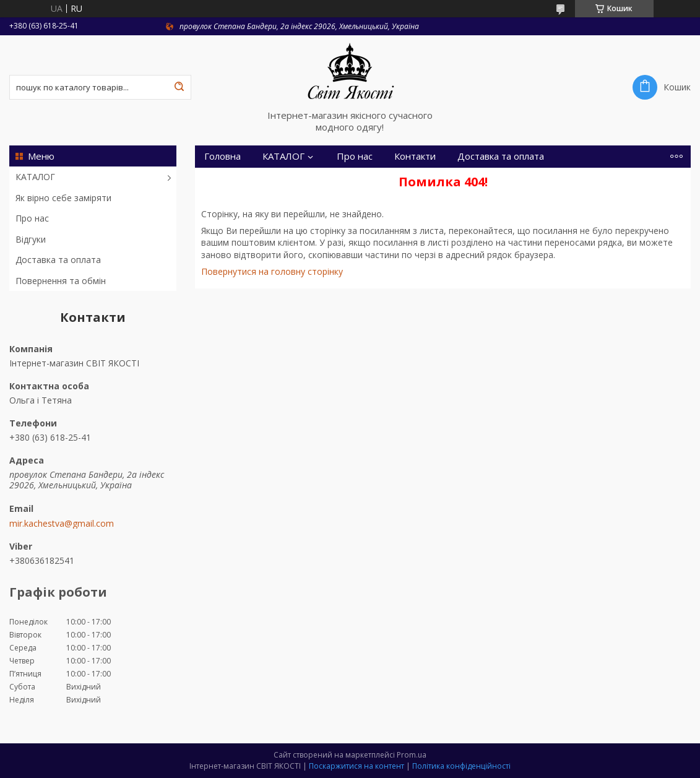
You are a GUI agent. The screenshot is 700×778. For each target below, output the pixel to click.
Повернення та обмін (61, 281)
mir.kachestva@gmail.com (62, 524)
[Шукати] (179, 87)
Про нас (32, 218)
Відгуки (31, 239)
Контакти (415, 156)
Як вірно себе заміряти (63, 198)
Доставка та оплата (58, 260)
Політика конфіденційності (461, 766)
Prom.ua (412, 755)
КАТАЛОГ (35, 177)
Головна (223, 156)
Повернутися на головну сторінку (272, 271)
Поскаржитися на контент (356, 766)
